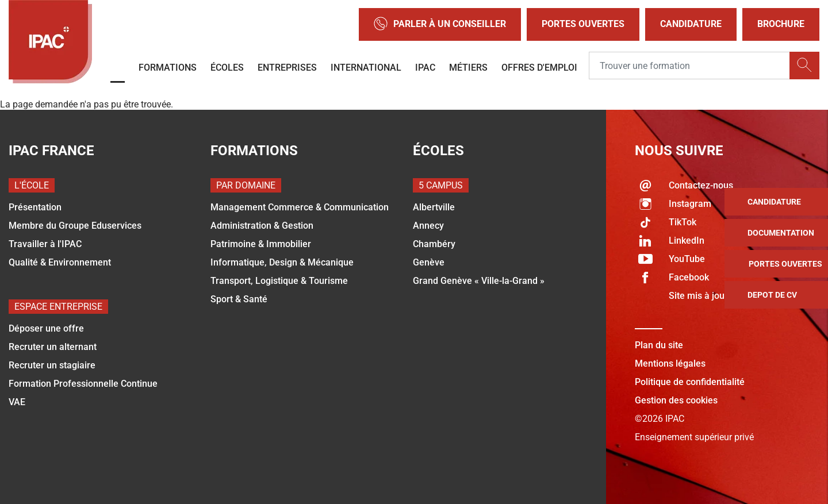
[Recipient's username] (689, 66)
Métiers (468, 68)
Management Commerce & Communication (300, 207)
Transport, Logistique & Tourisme (279, 281)
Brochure (781, 24)
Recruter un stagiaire (52, 365)
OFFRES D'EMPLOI (539, 68)
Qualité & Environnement (60, 262)
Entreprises (287, 68)
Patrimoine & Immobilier (261, 244)
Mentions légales (670, 363)
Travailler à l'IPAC (45, 244)
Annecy (428, 226)
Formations (168, 68)
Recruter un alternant (53, 347)
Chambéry (434, 244)
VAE (17, 402)
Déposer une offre (46, 328)
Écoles (227, 68)
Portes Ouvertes (583, 24)
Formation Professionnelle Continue (83, 384)
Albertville (434, 207)
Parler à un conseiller (440, 24)
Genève (429, 262)
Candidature (691, 24)
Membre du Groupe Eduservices (75, 226)
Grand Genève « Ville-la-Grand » (479, 281)
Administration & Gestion (262, 226)
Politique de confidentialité (690, 382)
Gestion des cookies (676, 400)
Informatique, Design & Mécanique (282, 262)
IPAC (425, 68)
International (366, 68)
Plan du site (659, 345)
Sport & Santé (239, 299)
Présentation (35, 207)
